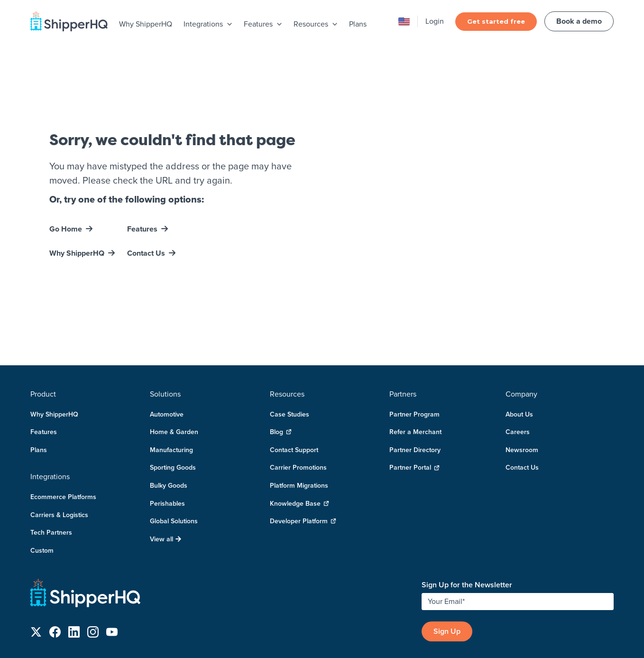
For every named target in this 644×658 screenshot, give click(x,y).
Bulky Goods (169, 421)
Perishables (167, 439)
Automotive (167, 350)
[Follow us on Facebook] (55, 569)
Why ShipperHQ (146, 24)
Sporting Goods (173, 403)
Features (142, 197)
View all (166, 474)
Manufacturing (171, 385)
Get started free (496, 21)
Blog (281, 367)
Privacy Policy (535, 620)
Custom (42, 486)
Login (435, 21)
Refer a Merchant (415, 367)
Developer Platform (303, 457)
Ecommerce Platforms (63, 432)
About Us (519, 350)
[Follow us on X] (36, 569)
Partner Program (414, 350)
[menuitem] (146, 25)
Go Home (66, 197)
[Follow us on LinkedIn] (74, 569)
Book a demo (579, 21)
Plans (358, 24)
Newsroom (522, 385)
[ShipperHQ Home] (222, 530)
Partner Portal (414, 403)
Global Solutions (174, 456)
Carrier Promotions (298, 403)
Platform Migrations (299, 421)
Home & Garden (174, 367)
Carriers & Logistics (59, 450)
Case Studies (290, 350)
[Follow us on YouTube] (112, 569)
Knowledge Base (299, 439)
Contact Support (294, 385)
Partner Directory (415, 385)
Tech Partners (51, 468)
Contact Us (146, 221)
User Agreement (583, 620)
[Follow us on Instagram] (93, 569)
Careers (518, 367)
